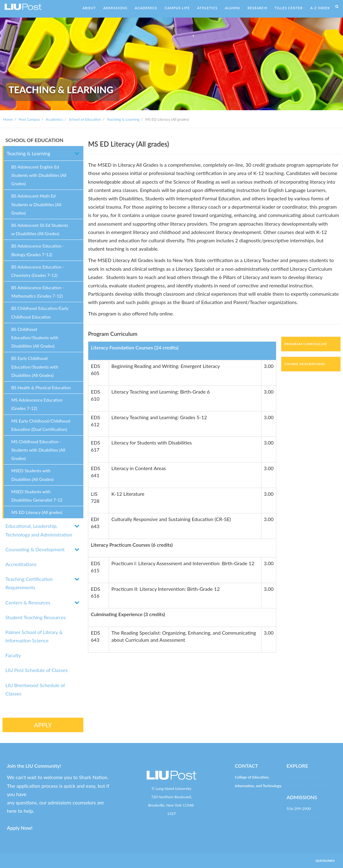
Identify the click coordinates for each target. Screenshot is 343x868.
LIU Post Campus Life (304, 777)
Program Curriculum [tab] (305, 344)
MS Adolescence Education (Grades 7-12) (37, 404)
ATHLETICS (207, 8)
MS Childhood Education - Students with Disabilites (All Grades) (38, 450)
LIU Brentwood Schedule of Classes (35, 689)
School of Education (85, 119)
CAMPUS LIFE (177, 8)
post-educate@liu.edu (253, 794)
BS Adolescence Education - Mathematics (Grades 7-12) (38, 292)
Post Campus (29, 119)
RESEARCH (257, 8)
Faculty (13, 655)
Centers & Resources (28, 602)
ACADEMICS (146, 8)
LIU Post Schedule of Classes (37, 670)
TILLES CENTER (289, 8)
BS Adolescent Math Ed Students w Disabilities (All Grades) (36, 204)
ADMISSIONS (115, 8)
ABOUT (89, 8)
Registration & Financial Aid (309, 786)
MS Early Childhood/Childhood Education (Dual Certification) (41, 425)
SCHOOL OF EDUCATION (35, 140)
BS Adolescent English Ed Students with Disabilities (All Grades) (39, 175)
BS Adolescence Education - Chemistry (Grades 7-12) (38, 271)
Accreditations (21, 564)
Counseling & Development (35, 549)
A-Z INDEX (320, 8)
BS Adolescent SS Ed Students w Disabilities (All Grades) (40, 229)
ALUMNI (233, 8)
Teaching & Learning (123, 119)
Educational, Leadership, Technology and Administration (39, 530)
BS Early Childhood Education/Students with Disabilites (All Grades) (35, 367)
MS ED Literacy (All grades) (37, 512)
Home (8, 119)
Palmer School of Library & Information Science (34, 636)
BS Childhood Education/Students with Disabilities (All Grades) (35, 338)
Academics (54, 119)
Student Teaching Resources (36, 617)
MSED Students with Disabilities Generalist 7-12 (37, 496)
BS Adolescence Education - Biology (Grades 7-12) (38, 250)
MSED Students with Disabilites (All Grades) (33, 475)
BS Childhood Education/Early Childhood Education (40, 312)
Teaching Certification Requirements (29, 583)
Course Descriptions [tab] (305, 364)
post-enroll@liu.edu (302, 817)
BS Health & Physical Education (41, 388)
